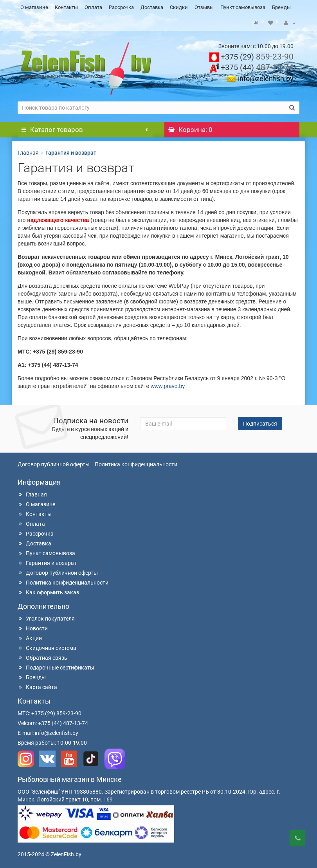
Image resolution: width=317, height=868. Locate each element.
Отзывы (204, 7)
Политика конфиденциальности (136, 462)
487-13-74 (257, 65)
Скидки (179, 7)
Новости (33, 626)
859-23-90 (257, 55)
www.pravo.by (168, 384)
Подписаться (260, 422)
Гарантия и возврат (47, 561)
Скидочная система (47, 646)
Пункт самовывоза (243, 7)
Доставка (152, 7)
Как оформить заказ (48, 590)
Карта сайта (37, 685)
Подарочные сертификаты (56, 666)
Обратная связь (42, 656)
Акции (30, 636)
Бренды (281, 7)
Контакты (66, 7)
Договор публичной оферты (54, 462)
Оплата (93, 7)
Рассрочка (121, 7)
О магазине (34, 7)
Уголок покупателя (46, 617)
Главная (28, 151)
